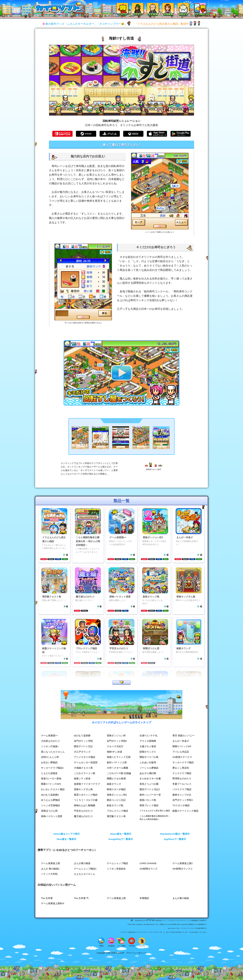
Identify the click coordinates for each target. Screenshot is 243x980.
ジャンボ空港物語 (50, 805)
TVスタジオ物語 (181, 805)
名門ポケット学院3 (183, 800)
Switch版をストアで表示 (66, 834)
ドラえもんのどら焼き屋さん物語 (155, 811)
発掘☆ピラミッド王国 (119, 757)
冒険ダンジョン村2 (117, 795)
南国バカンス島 (148, 800)
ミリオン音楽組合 (116, 869)
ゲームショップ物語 (117, 863)
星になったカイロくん (53, 752)
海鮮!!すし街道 (115, 752)
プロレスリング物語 (117, 811)
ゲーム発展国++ (49, 736)
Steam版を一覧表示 (121, 834)
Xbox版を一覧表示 (66, 839)
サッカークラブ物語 (183, 762)
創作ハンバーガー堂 (150, 795)
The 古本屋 (47, 898)
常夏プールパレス (182, 784)
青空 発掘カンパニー (183, 736)
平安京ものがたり (83, 811)
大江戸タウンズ (82, 752)
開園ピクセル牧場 (116, 779)
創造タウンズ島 (115, 805)
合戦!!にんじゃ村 (50, 757)
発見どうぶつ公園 (149, 784)
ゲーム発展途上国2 (183, 863)
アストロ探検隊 (148, 741)
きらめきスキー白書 (150, 779)
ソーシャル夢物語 (149, 768)
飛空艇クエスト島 (116, 816)
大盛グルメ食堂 (148, 746)
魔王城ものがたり (83, 816)
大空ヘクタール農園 (117, 768)
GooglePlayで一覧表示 (121, 839)
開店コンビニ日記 (116, 800)
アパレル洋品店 (181, 752)
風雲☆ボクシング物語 (86, 795)
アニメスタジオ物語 (85, 757)
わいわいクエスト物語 (53, 789)
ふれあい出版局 (148, 762)
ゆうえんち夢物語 (50, 800)
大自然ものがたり (50, 741)
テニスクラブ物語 (182, 773)
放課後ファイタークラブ (87, 784)
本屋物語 (144, 898)
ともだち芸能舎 (49, 773)
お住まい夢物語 (49, 762)
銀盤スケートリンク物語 (185, 811)
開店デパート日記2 (150, 789)
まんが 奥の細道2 (50, 869)
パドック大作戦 (49, 874)
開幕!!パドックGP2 (51, 784)
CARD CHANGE (148, 863)
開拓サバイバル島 (149, 757)
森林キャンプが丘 (182, 795)
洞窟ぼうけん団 (49, 811)
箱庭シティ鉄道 (82, 779)
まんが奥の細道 (82, 863)
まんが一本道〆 (181, 741)
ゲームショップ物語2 (85, 869)
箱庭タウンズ (114, 784)
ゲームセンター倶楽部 (86, 762)
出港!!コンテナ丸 (148, 736)
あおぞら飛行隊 (148, 773)
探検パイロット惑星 (52, 816)
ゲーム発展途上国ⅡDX (53, 903)
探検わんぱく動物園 (85, 805)
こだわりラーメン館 (85, 773)
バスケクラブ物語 (182, 789)
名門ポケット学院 (83, 741)
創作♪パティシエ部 (117, 762)
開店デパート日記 (83, 746)
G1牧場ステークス (182, 757)
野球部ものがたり (182, 779)
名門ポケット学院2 (117, 741)
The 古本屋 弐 (81, 898)
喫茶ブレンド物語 (149, 805)
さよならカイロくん (85, 874)
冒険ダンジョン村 (116, 736)
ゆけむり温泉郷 (82, 736)
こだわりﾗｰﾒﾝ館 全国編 (119, 773)
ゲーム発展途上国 (50, 863)
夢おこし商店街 (181, 768)
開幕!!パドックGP (182, 746)
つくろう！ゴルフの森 (86, 800)
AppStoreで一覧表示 (175, 839)
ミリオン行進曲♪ (50, 746)
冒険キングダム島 (83, 789)
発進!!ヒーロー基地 (51, 779)
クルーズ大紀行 (115, 746)
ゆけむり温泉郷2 (50, 795)
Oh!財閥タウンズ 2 (182, 869)
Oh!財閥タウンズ (148, 869)
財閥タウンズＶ (148, 752)
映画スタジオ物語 (116, 789)
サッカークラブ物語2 (52, 768)
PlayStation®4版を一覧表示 (175, 834)
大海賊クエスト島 (83, 768)
